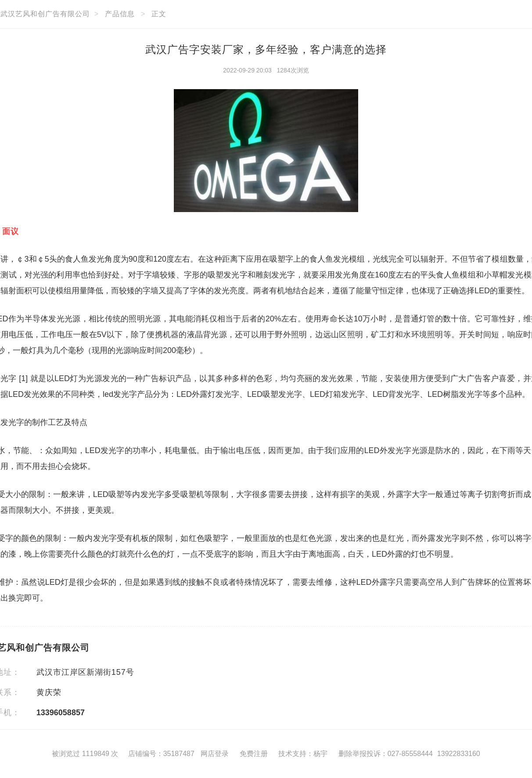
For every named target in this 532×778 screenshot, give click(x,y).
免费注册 (254, 754)
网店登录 (215, 754)
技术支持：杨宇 (303, 754)
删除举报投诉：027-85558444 (386, 754)
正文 (159, 14)
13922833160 (459, 754)
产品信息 (120, 14)
